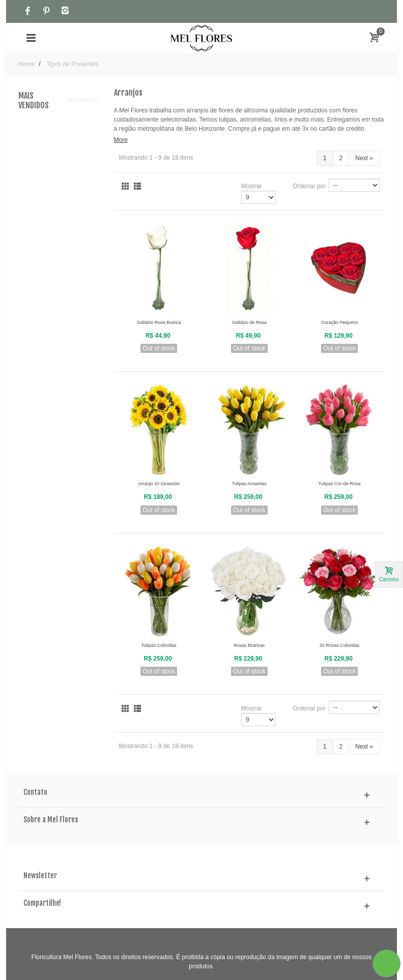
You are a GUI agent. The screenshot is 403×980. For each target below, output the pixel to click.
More (121, 140)
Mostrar (252, 186)
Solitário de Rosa (249, 322)
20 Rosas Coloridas (340, 645)
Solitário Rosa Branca (159, 322)
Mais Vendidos (34, 101)
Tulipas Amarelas (249, 484)
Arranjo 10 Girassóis (159, 484)
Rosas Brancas (249, 645)
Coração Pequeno (340, 322)
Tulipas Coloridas (159, 645)
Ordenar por (309, 186)
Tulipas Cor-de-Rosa (340, 484)
